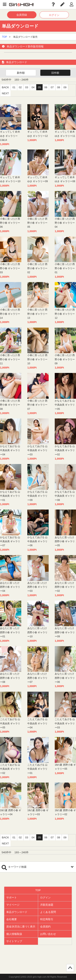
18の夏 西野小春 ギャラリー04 (11, 812)
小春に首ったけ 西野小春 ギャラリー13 (37, 314)
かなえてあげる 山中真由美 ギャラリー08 (65, 496)
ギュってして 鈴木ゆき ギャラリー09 (38, 179)
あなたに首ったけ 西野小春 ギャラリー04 (10, 587)
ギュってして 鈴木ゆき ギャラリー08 (65, 179)
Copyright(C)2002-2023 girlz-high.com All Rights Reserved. (38, 977)
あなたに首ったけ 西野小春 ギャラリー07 (37, 678)
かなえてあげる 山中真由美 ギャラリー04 (10, 450)
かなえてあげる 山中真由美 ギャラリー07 (10, 541)
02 (20, 87)
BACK (5, 87)
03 (27, 87)
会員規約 (45, 927)
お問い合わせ (48, 934)
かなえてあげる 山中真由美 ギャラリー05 (65, 405)
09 (65, 87)
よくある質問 (48, 912)
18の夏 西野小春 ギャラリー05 (65, 767)
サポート (12, 897)
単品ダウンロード (17, 912)
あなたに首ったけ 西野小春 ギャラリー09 (65, 632)
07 (52, 87)
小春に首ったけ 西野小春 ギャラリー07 (37, 405)
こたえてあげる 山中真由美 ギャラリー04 (37, 723)
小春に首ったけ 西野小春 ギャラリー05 (37, 223)
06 (46, 87)
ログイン (54, 15)
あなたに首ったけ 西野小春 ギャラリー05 (65, 541)
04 (33, 87)
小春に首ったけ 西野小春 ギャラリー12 (65, 314)
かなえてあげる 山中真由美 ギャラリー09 (37, 496)
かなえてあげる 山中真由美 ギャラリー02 (65, 450)
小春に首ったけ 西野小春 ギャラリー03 (10, 268)
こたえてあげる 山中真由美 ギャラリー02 (10, 769)
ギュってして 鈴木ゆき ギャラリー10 (10, 179)
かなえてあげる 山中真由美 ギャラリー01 (10, 496)
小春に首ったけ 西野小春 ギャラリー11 (10, 359)
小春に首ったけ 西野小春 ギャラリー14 (10, 314)
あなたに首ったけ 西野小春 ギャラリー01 (10, 632)
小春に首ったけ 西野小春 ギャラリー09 (65, 359)
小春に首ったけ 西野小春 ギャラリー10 (37, 359)
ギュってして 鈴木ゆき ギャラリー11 (65, 134)
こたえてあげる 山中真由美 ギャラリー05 (10, 723)
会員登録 (22, 15)
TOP (4, 37)
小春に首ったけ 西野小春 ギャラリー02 (37, 268)
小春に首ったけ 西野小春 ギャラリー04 (65, 223)
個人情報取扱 (14, 934)
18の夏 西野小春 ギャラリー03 (38, 812)
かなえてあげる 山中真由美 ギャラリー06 (37, 541)
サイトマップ (14, 941)
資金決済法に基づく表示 (21, 927)
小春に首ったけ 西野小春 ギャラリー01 (65, 268)
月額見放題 (47, 905)
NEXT (5, 93)
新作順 (21, 73)
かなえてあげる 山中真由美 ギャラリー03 (37, 450)
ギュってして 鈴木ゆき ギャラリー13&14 (10, 136)
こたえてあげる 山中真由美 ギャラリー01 (37, 769)
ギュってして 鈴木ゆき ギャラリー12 (38, 134)
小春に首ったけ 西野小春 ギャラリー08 (10, 405)
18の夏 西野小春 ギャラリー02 (65, 812)
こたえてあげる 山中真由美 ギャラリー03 (65, 723)
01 (14, 87)
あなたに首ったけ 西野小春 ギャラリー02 (65, 587)
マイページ (13, 905)
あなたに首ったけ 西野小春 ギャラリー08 (10, 678)
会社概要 (12, 919)
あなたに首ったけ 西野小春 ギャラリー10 (37, 632)
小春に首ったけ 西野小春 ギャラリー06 (10, 223)
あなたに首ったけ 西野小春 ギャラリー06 (65, 678)
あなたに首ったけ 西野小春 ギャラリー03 (37, 587)
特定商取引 (47, 919)
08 (59, 87)
